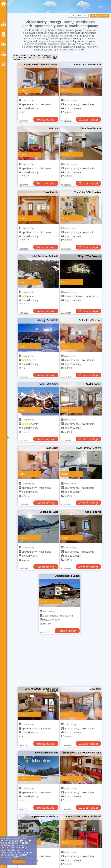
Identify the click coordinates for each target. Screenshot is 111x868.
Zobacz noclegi (46, 120)
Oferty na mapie (100, 16)
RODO (17, 857)
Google (14, 840)
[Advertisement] (60, 662)
